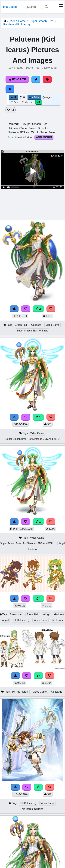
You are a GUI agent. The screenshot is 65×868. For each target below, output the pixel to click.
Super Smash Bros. (42, 21)
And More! (44, 137)
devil (19, 137)
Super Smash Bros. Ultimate (33, 331)
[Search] (46, 7)
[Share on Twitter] (36, 79)
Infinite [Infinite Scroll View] (34, 97)
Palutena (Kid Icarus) (17, 24)
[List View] (22, 97)
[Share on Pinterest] (47, 79)
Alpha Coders (9, 7)
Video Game (18, 21)
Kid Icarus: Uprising (32, 809)
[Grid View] (13, 97)
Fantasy (32, 549)
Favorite (17, 79)
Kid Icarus (57, 620)
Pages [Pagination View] (47, 97)
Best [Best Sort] (15, 102)
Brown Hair (16, 614)
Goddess (36, 325)
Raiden (29, 137)
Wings (46, 614)
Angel (5, 620)
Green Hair (21, 325)
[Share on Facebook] (10, 89)
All (11, 110)
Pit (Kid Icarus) (21, 620)
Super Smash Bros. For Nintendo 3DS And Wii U (32, 439)
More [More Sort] (27, 102)
